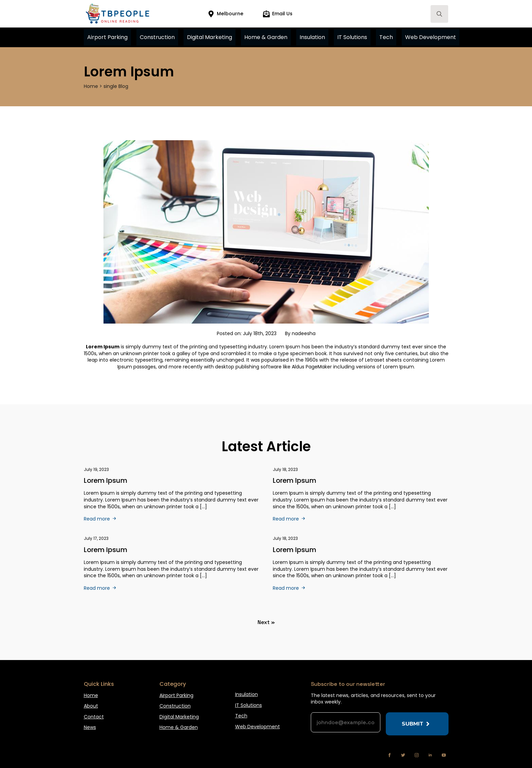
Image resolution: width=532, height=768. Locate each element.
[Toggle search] (439, 14)
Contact (94, 717)
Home (91, 696)
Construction (157, 37)
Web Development (431, 37)
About (91, 706)
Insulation (312, 37)
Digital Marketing (210, 37)
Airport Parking (107, 37)
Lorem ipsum (106, 550)
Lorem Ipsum (106, 480)
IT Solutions (352, 37)
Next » (266, 622)
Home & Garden (266, 37)
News (90, 727)
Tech (386, 37)
